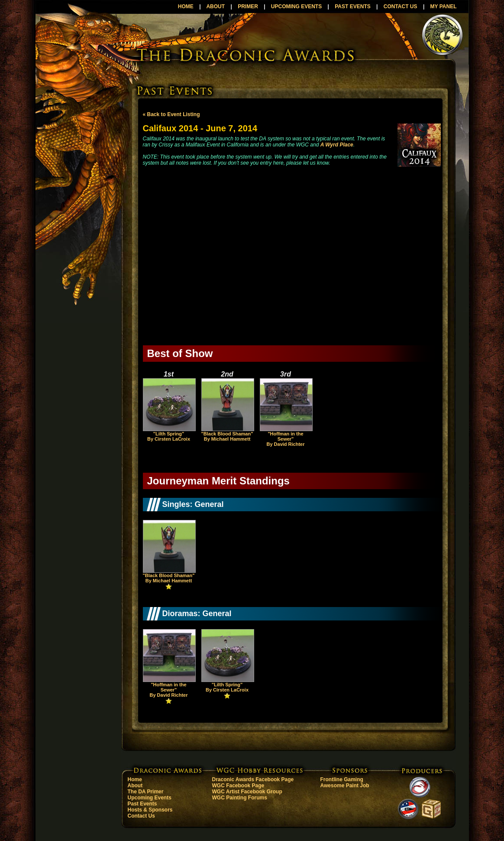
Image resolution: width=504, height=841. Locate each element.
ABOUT (215, 6)
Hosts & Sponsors (150, 810)
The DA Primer (146, 792)
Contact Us (141, 816)
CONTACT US (401, 6)
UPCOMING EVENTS (296, 6)
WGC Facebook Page (238, 786)
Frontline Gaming (342, 779)
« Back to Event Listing (171, 114)
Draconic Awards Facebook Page (253, 779)
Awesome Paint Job (345, 786)
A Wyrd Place (337, 145)
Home (135, 779)
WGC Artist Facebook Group (247, 792)
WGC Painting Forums (240, 798)
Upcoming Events (150, 798)
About (135, 786)
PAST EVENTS (352, 6)
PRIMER (248, 6)
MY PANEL (444, 6)
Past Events (142, 804)
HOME (186, 6)
